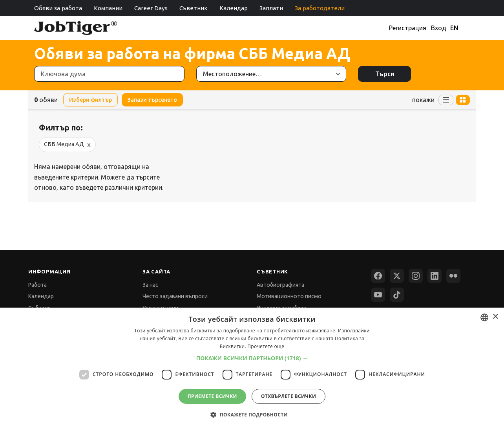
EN (454, 28)
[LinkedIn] (435, 276)
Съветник (194, 8)
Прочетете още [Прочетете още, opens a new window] (266, 346)
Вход (439, 28)
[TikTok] (397, 295)
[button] (252, 358)
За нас (150, 285)
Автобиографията (280, 285)
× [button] (495, 317)
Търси (385, 74)
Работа (37, 285)
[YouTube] (378, 295)
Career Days (151, 8)
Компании (108, 8)
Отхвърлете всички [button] (289, 396)
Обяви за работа (58, 8)
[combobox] (484, 317)
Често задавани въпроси (175, 296)
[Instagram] (416, 276)
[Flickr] (453, 276)
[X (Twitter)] (397, 276)
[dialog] (252, 368)
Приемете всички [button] (212, 396)
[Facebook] (378, 276)
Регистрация (408, 28)
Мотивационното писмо (289, 296)
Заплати (271, 8)
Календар (234, 8)
